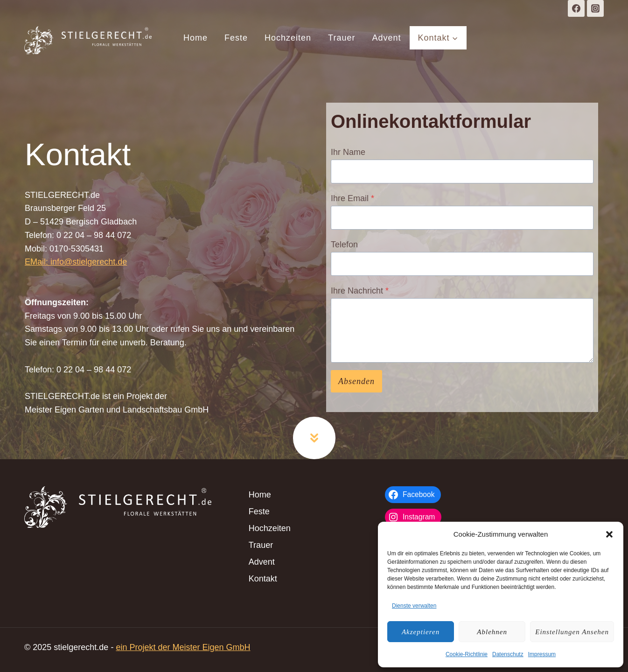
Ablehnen (492, 632)
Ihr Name (348, 152)
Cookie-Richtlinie (467, 654)
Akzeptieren (421, 632)
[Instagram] (595, 8)
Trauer (342, 38)
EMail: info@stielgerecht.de (76, 262)
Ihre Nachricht (360, 291)
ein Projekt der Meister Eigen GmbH (183, 647)
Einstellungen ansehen (572, 632)
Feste (236, 38)
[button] (609, 534)
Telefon (344, 245)
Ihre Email (352, 198)
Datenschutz (508, 654)
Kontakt (263, 579)
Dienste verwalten (414, 606)
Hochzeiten (288, 38)
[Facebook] (576, 8)
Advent (386, 38)
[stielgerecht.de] (88, 40)
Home (195, 38)
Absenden (356, 381)
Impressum (542, 654)
